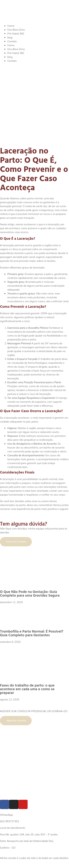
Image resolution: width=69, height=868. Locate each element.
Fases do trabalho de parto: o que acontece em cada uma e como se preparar (27, 689)
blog (10, 37)
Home (11, 26)
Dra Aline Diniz (16, 30)
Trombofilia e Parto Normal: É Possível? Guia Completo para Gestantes (32, 633)
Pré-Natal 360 (16, 34)
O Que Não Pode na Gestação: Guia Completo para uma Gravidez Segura (30, 594)
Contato (12, 41)
